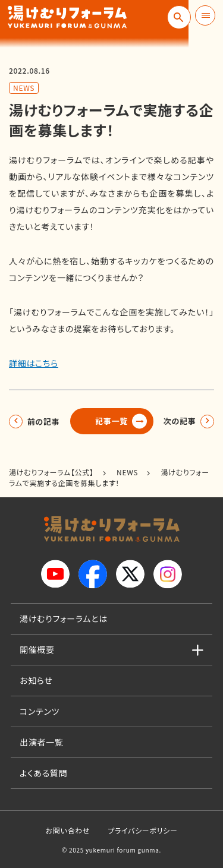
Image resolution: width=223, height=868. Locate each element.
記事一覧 (111, 421)
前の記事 (45, 421)
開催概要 (37, 649)
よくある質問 (43, 773)
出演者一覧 (42, 742)
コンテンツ (40, 711)
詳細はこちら (34, 363)
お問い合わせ (67, 830)
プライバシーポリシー (142, 830)
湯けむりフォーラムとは (64, 618)
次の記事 (178, 421)
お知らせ (36, 680)
